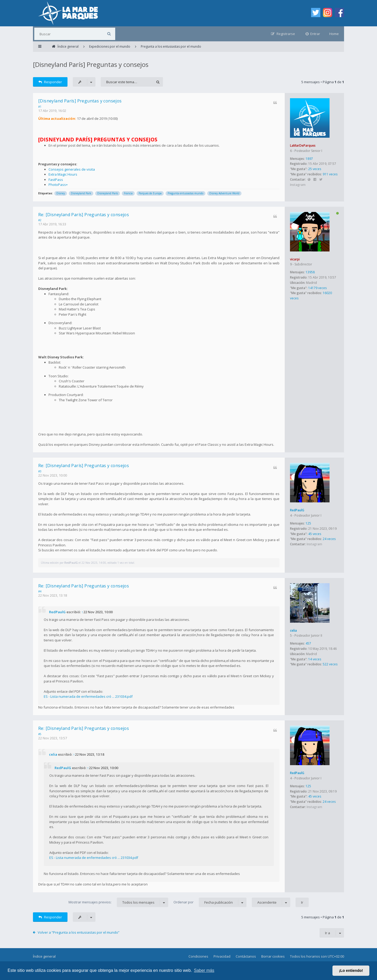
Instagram (298, 185)
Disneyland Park (81, 193)
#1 (40, 107)
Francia (128, 193)
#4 (40, 591)
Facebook (315, 180)
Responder (50, 82)
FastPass (56, 180)
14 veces (315, 659)
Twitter (321, 180)
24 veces (329, 539)
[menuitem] (313, 34)
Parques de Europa (150, 193)
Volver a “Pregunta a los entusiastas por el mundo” (79, 932)
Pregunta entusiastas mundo (185, 193)
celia (293, 630)
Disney (61, 193)
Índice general (44, 956)
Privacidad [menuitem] (222, 956)
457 (308, 643)
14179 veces (317, 288)
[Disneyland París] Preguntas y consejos (91, 64)
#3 (40, 471)
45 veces (315, 534)
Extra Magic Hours (63, 174)
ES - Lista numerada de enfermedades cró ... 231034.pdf (88, 696)
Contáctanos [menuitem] (246, 956)
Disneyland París (108, 193)
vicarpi (295, 259)
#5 (40, 734)
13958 (310, 272)
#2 (40, 220)
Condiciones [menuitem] (198, 956)
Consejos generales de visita (72, 169)
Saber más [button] (204, 970)
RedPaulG (297, 510)
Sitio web (309, 180)
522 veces (330, 664)
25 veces (315, 169)
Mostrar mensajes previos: (118, 902)
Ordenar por (210, 902)
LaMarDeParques (303, 145)
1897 (309, 159)
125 (308, 523)
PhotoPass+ (58, 185)
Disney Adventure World (224, 193)
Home (334, 34)
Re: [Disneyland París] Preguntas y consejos (84, 215)
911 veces (330, 174)
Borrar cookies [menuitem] (273, 956)
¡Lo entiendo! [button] (351, 971)
